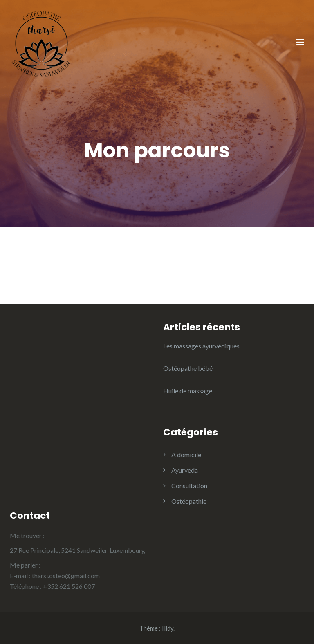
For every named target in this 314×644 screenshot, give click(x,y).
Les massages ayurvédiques (201, 346)
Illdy (168, 628)
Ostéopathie (189, 501)
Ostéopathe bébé (188, 368)
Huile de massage (188, 391)
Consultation (189, 486)
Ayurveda (185, 470)
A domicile (186, 454)
